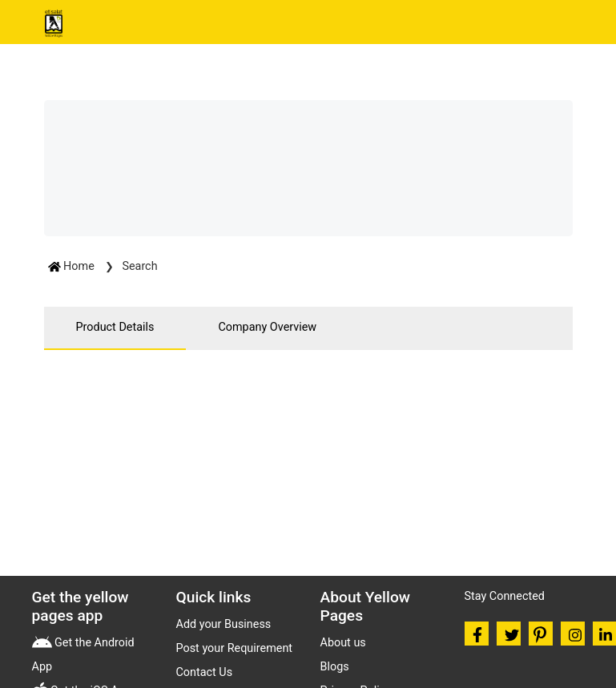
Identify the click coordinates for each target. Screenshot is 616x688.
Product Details (115, 327)
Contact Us (205, 672)
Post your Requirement (235, 648)
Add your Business (224, 624)
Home (73, 266)
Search (139, 266)
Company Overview (267, 327)
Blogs (335, 667)
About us (343, 643)
